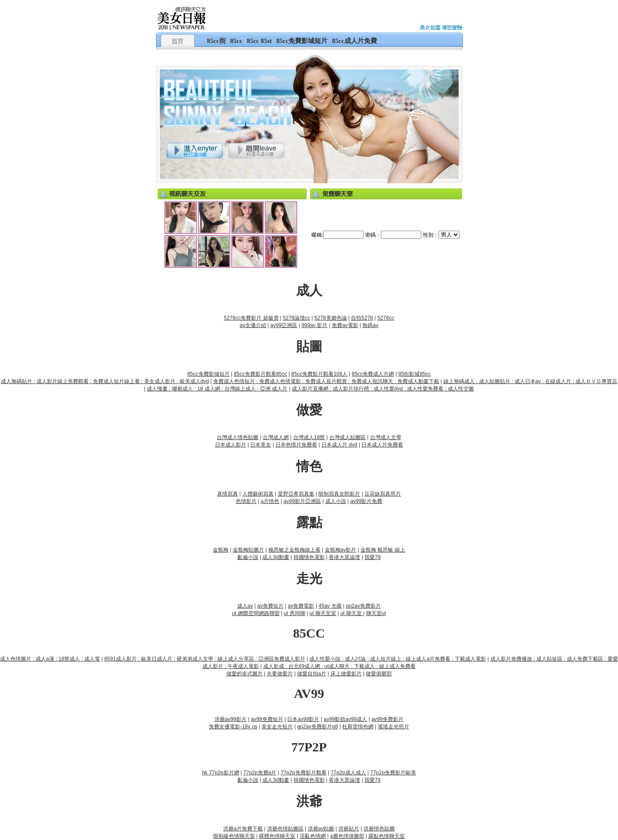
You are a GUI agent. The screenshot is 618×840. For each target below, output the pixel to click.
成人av (245, 606)
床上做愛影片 (346, 674)
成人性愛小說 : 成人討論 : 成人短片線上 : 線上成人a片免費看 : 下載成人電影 (398, 659)
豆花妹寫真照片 (383, 494)
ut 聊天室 (352, 613)
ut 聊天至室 (322, 613)
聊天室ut (376, 613)
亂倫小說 (248, 557)
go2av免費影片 (363, 606)
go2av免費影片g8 (317, 727)
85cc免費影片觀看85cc (260, 374)
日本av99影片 (303, 719)
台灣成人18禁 (309, 437)
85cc (236, 41)
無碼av (370, 325)
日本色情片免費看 (296, 445)
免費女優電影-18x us (233, 727)
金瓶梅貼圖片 (248, 550)
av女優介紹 (253, 325)
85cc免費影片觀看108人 (319, 374)
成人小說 (336, 501)
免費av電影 (345, 325)
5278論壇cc (296, 318)
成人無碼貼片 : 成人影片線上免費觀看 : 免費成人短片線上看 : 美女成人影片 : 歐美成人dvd (105, 381)
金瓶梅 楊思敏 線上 (383, 550)
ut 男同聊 (294, 613)
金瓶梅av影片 (341, 550)
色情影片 (246, 501)
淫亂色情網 (313, 836)
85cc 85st (259, 41)
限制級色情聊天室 (234, 836)
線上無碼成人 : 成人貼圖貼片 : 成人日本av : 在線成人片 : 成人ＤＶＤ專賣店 (530, 381)
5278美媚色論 (331, 318)
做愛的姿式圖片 (245, 674)
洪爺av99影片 (231, 719)
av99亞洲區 (284, 325)
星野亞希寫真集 (296, 494)
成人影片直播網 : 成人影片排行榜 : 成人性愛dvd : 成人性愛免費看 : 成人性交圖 (383, 389)
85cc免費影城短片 (302, 41)
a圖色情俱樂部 (347, 836)
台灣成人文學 (386, 437)
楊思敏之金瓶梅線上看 (294, 550)
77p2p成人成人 (348, 773)
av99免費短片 (267, 719)
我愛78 (372, 557)
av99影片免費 (366, 501)
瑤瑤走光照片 (393, 727)
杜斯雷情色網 (358, 727)
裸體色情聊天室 (277, 836)
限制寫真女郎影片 (339, 494)
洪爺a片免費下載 (243, 829)
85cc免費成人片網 (373, 374)
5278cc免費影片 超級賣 (251, 318)
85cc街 (216, 41)
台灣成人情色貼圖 (238, 437)
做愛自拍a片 (312, 674)
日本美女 (261, 445)
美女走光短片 (277, 727)
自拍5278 (362, 318)
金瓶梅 (221, 550)
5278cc (386, 318)
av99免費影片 (387, 719)
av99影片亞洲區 (302, 501)
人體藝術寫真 (258, 494)
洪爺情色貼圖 (379, 829)
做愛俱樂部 (379, 674)
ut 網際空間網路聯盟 (256, 613)
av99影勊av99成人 (345, 719)
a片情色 (270, 501)
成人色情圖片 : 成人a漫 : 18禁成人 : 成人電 (50, 659)
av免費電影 (301, 606)
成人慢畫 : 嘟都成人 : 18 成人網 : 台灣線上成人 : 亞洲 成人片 (217, 389)
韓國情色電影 (309, 557)
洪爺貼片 (349, 829)
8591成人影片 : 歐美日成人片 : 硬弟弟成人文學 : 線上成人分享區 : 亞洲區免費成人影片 (205, 659)
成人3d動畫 (276, 557)
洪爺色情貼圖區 (285, 829)
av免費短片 (270, 606)
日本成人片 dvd (339, 445)
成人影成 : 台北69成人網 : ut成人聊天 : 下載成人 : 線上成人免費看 (339, 666)
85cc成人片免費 (354, 41)
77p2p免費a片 (260, 773)
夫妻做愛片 (280, 674)
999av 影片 (314, 325)
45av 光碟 (330, 606)
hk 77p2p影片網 (220, 773)
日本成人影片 (231, 445)
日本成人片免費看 (382, 445)
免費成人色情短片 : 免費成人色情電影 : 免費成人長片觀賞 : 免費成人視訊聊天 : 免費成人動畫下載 (326, 381)
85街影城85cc (415, 374)
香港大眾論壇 (344, 557)
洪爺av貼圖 (321, 829)
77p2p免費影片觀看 (303, 773)
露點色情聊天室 (387, 836)
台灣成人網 (276, 437)
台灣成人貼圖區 (347, 437)
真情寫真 (228, 494)
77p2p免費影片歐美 (393, 773)
